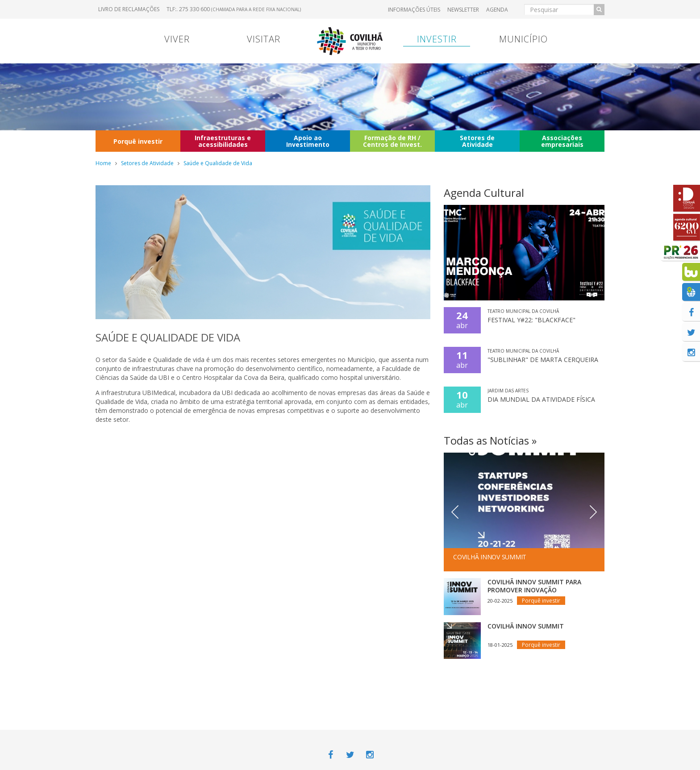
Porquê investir (138, 141)
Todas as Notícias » (490, 440)
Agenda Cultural (484, 193)
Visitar (264, 39)
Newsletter (463, 10)
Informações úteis (414, 10)
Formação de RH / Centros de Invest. (392, 141)
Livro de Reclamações (129, 9)
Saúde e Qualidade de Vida (218, 163)
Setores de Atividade (477, 141)
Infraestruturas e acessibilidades (223, 141)
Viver (177, 39)
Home (103, 163)
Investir (437, 39)
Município (523, 39)
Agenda (497, 10)
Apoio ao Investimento (308, 141)
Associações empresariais (562, 141)
